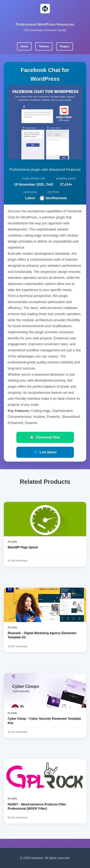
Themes (44, 46)
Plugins (65, 46)
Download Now (45, 437)
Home (24, 46)
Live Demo (45, 452)
